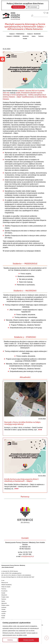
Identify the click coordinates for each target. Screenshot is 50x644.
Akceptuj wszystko (29, 640)
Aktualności (4, 595)
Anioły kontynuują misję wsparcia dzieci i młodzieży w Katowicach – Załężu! (21, 480)
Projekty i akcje (5, 597)
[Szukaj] (32, 16)
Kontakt (3, 593)
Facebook (4, 607)
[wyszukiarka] (41, 16)
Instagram (4, 611)
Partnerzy (4, 589)
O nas (3, 580)
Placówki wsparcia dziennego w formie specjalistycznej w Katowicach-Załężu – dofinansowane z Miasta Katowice (25, 27)
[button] (2, 59)
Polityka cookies (5, 605)
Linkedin (3, 614)
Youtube (3, 609)
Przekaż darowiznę (18, 7)
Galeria (3, 601)
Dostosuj (10, 640)
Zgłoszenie (4, 603)
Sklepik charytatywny (6, 585)
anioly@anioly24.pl (27, 556)
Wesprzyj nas (5, 583)
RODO (3, 618)
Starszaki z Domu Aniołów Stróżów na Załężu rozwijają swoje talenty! (22, 423)
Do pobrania (4, 591)
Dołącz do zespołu (6, 587)
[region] (21, 632)
